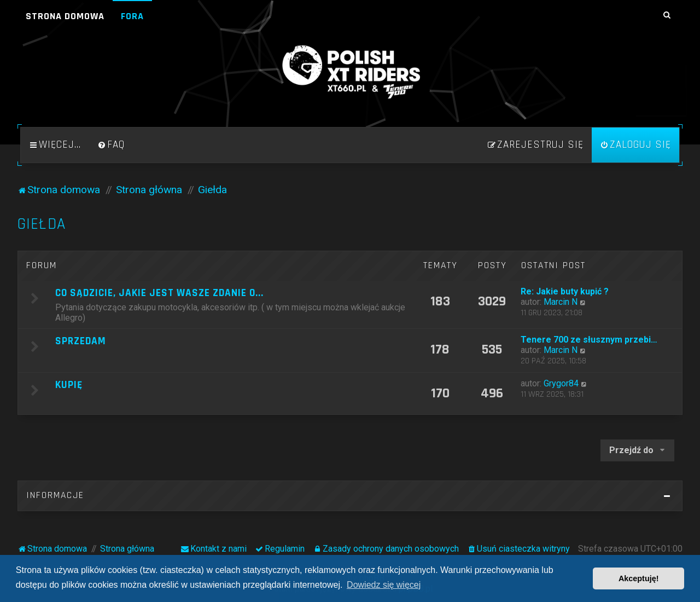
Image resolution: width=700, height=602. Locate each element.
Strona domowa (65, 16)
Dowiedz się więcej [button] (384, 585)
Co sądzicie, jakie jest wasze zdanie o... (159, 293)
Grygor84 (561, 383)
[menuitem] (111, 145)
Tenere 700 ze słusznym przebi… (589, 340)
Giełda (42, 224)
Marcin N (561, 302)
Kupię (69, 385)
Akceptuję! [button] (639, 578)
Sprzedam (81, 341)
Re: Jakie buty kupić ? (565, 291)
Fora (132, 16)
